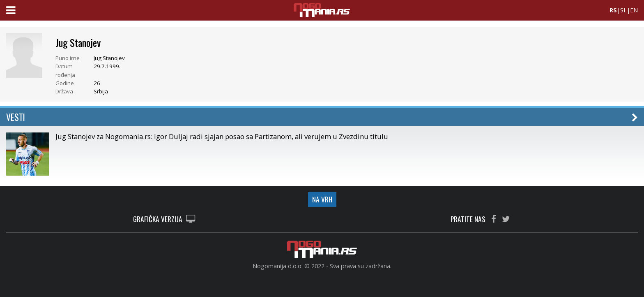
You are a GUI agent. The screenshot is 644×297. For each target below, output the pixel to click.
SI (623, 10)
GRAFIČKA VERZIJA (164, 219)
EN (634, 10)
